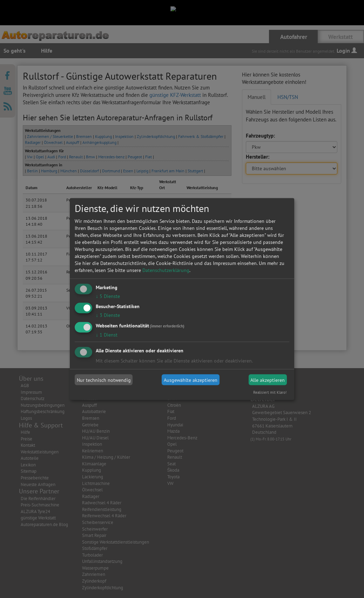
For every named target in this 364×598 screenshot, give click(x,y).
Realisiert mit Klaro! (270, 392)
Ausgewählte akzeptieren (191, 380)
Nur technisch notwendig (104, 380)
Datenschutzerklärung (166, 270)
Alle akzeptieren (268, 380)
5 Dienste (108, 296)
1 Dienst (107, 335)
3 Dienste (108, 315)
